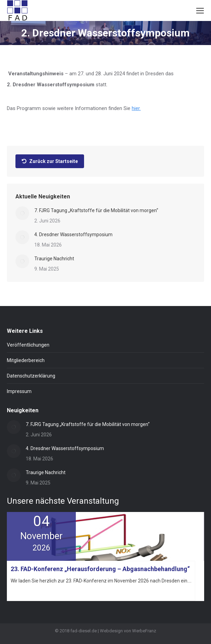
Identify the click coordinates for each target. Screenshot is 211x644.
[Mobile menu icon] (200, 11)
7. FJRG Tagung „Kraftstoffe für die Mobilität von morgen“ (96, 210)
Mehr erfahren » (26, 593)
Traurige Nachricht (54, 259)
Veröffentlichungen (28, 345)
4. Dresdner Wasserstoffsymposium (73, 234)
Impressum (19, 391)
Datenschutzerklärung (31, 376)
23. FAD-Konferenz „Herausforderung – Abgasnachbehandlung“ (100, 569)
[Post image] (22, 213)
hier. (136, 108)
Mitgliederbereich (26, 360)
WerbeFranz (144, 631)
